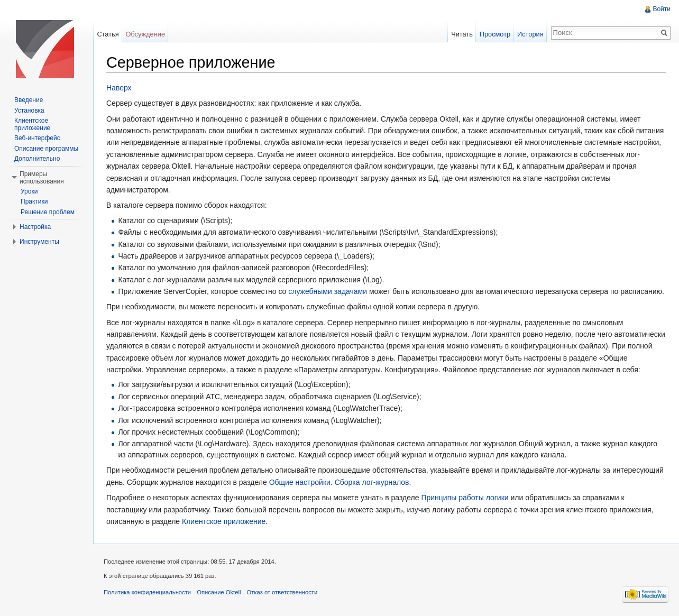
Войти (662, 9)
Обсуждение (145, 34)
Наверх (119, 88)
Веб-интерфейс (37, 138)
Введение (29, 100)
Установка (29, 111)
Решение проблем (48, 212)
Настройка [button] (35, 227)
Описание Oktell (219, 592)
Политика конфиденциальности (147, 592)
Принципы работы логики (465, 498)
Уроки (29, 191)
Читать (462, 34)
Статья (108, 34)
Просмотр (495, 34)
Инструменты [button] (39, 242)
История (530, 34)
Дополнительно (37, 159)
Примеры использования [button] (42, 178)
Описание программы (46, 149)
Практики (34, 201)
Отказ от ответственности (282, 592)
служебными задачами (328, 291)
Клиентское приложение (224, 521)
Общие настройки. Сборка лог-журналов (339, 482)
